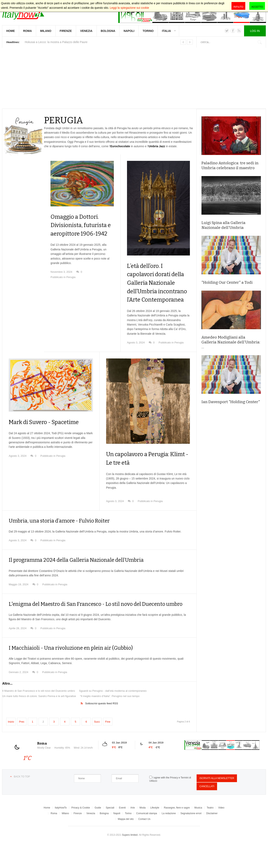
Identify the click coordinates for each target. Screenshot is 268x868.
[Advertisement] (134, 78)
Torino (148, 31)
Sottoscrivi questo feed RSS (102, 728)
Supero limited (130, 859)
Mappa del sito (126, 843)
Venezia (86, 31)
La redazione (169, 838)
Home (11, 31)
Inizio (11, 746)
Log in (255, 31)
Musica (198, 832)
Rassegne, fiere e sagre (177, 832)
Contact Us (144, 843)
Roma (27, 31)
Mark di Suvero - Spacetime (50, 439)
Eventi (122, 832)
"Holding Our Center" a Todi (227, 282)
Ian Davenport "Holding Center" (231, 402)
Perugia (71, 294)
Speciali (110, 832)
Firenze (66, 31)
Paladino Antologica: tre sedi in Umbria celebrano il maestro (230, 165)
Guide (98, 832)
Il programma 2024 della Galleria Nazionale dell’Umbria (83, 577)
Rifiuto (238, 7)
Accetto (257, 7)
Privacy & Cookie (81, 832)
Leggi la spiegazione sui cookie (129, 8)
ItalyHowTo (61, 832)
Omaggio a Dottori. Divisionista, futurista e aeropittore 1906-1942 (79, 233)
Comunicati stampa (147, 838)
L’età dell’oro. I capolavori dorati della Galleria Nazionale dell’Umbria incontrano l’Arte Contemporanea (152, 291)
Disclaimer (212, 838)
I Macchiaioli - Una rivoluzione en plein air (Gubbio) (77, 672)
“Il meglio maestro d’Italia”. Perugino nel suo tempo (110, 720)
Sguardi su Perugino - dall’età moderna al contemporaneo (113, 715)
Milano (46, 31)
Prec (22, 746)
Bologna (108, 31)
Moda (143, 832)
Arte (133, 832)
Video (221, 832)
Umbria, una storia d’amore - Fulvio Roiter (65, 537)
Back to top (22, 801)
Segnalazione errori (191, 838)
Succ (97, 746)
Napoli (129, 31)
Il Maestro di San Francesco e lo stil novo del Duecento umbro (39, 715)
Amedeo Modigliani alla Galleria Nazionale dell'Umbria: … (231, 342)
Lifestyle (155, 832)
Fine (108, 746)
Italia (166, 31)
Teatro (210, 832)
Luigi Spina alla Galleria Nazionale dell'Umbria (223, 225)
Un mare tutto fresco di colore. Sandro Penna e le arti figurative (39, 720)
